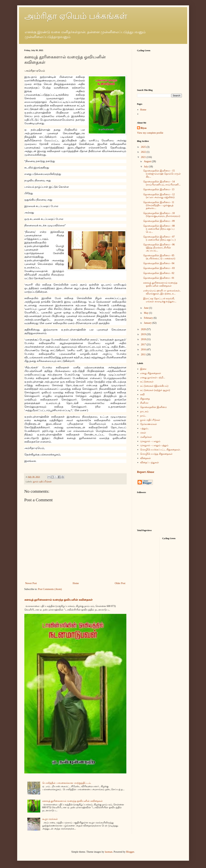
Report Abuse (146, 472)
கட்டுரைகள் (147, 382)
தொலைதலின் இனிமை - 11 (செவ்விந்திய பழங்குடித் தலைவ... (159, 205)
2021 (144, 157)
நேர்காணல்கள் (149, 424)
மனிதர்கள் (146, 437)
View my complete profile (150, 133)
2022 (144, 152)
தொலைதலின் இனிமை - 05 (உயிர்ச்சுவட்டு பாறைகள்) (159, 257)
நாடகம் (144, 411)
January (148, 323)
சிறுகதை (145, 399)
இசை (143, 369)
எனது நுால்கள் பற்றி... (153, 378)
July (146, 167)
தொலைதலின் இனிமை (153, 407)
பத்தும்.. (145, 428)
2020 (144, 329)
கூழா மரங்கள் (50, 819)
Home (76, 583)
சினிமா (144, 403)
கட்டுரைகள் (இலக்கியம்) (154, 386)
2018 (144, 339)
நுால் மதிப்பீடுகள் (42, 482)
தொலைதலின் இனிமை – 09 (159, 221)
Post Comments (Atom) (50, 589)
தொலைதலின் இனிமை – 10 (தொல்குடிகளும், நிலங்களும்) (162, 215)
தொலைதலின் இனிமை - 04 (159, 263)
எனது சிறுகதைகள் (151, 373)
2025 (144, 147)
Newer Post (31, 583)
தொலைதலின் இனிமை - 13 (159, 189)
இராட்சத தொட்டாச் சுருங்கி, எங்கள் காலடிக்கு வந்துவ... (160, 300)
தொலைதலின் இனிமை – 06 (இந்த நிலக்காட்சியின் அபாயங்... (159, 248)
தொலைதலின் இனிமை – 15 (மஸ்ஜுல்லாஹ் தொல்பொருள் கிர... (162, 174)
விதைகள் (146, 458)
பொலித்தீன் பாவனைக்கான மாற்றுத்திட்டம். (67, 783)
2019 (144, 334)
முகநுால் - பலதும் (150, 441)
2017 (144, 345)
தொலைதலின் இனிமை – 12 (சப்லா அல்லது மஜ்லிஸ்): (159, 196)
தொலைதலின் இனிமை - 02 (159, 273)
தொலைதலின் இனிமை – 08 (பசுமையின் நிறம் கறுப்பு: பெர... (159, 229)
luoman (109, 852)
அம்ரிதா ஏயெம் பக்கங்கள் (76, 16)
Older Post (120, 583)
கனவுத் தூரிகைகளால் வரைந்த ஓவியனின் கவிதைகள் (58, 600)
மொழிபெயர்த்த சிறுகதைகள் (156, 454)
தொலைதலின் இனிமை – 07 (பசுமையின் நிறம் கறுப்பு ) (159, 238)
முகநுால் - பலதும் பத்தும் (154, 445)
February (149, 318)
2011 (144, 354)
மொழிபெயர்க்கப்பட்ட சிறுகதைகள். (160, 450)
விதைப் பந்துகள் (150, 462)
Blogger (130, 852)
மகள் (143, 433)
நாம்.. (143, 416)
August (148, 161)
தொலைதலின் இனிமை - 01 (159, 278)
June (146, 308)
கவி (142, 394)
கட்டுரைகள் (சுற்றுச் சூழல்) (155, 390)
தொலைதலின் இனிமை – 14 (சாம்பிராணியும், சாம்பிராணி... (162, 183)
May (146, 313)
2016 (144, 350)
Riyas (144, 128)
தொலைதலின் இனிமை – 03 (159, 268)
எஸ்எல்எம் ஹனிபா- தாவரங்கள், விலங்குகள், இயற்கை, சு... (162, 292)
